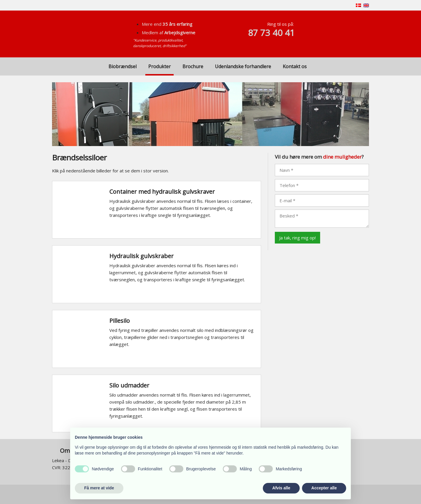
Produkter (159, 66)
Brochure (193, 66)
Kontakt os (295, 66)
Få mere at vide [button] (99, 488)
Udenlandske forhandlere (243, 66)
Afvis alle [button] (281, 488)
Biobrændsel (122, 66)
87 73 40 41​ (271, 33)
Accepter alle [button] (324, 488)
